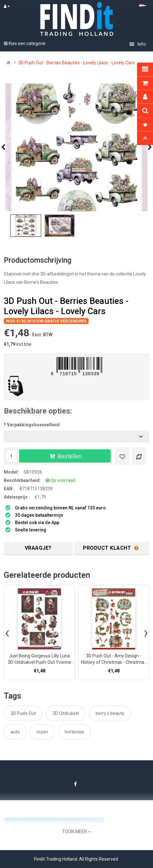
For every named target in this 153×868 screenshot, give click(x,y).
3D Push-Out (23, 713)
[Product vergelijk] (139, 456)
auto (15, 732)
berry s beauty (110, 713)
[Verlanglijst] (122, 456)
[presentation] (7, 632)
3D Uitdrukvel (66, 713)
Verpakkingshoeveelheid (33, 425)
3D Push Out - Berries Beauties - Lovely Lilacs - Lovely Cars (76, 63)
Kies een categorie (25, 43)
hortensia (74, 732)
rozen (42, 732)
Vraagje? (38, 548)
